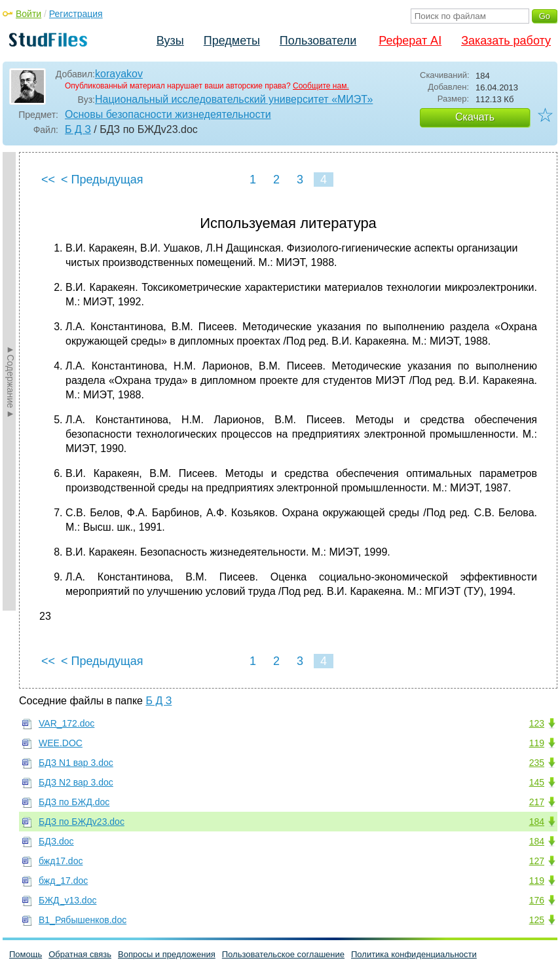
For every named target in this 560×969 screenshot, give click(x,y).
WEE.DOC (61, 743)
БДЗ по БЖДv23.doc (82, 822)
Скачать (475, 117)
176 (537, 900)
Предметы (232, 41)
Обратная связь (80, 954)
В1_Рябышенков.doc (83, 920)
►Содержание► (10, 381)
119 (537, 743)
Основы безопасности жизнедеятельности (168, 114)
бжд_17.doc (63, 881)
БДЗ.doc (56, 841)
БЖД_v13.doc (67, 900)
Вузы (170, 41)
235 (537, 763)
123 (537, 723)
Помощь (26, 954)
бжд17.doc (61, 861)
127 (537, 861)
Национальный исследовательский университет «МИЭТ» (234, 99)
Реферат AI (410, 41)
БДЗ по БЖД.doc (74, 802)
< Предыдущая (102, 180)
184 (537, 822)
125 (537, 920)
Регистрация (76, 14)
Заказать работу (506, 41)
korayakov (119, 74)
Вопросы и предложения (167, 954)
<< (48, 180)
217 (537, 802)
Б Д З (78, 129)
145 (537, 782)
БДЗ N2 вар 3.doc (76, 782)
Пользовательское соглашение (283, 954)
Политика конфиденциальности (414, 954)
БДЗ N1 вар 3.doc (76, 763)
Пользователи (318, 41)
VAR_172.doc (66, 723)
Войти (28, 14)
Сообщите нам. (321, 86)
